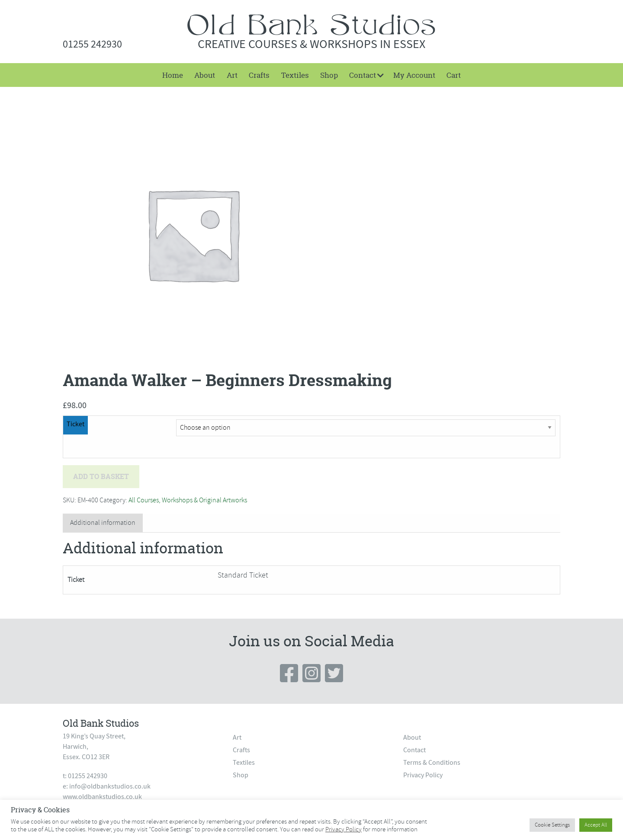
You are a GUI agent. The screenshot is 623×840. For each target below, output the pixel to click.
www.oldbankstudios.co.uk (102, 797)
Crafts (259, 75)
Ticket (75, 424)
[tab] (103, 523)
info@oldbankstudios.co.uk (110, 786)
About (205, 75)
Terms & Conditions (432, 763)
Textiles (295, 75)
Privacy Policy (423, 775)
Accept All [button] (596, 825)
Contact (363, 75)
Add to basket (101, 476)
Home (173, 75)
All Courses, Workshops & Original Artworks (188, 500)
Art (232, 75)
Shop (329, 75)
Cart (454, 75)
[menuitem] (173, 75)
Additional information (103, 523)
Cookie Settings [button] (552, 825)
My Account (414, 75)
